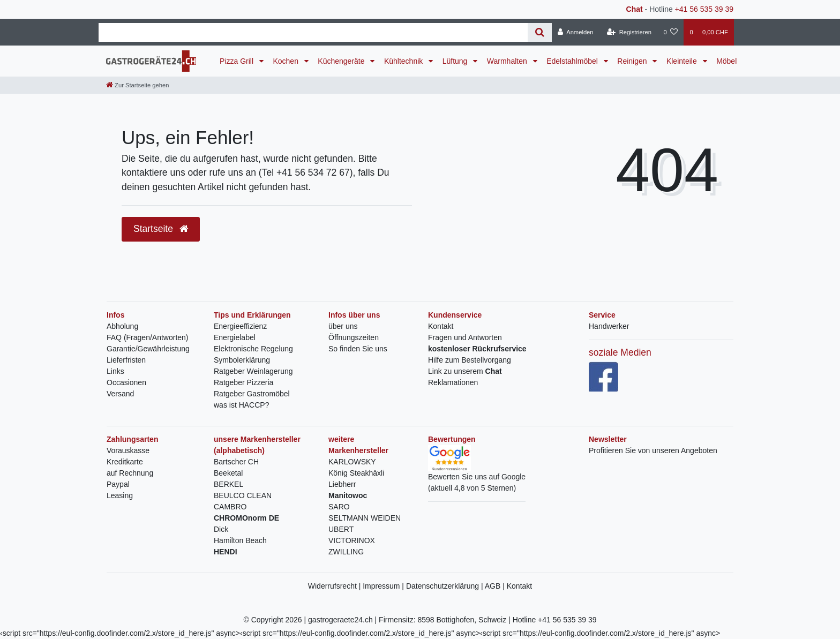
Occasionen (126, 382)
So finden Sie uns (358, 349)
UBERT (341, 529)
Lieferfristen (126, 360)
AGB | (496, 586)
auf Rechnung (130, 473)
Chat (635, 9)
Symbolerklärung (242, 360)
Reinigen (633, 61)
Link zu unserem (465, 371)
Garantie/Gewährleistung (148, 349)
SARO (339, 507)
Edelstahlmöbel (573, 61)
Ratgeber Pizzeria (243, 382)
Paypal (118, 484)
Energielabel (235, 337)
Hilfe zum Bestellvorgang (470, 360)
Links (115, 371)
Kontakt (441, 326)
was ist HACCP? (241, 405)
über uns (343, 326)
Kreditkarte (125, 462)
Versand (120, 394)
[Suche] (540, 32)
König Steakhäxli (356, 473)
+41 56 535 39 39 (704, 9)
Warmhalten (508, 61)
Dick (221, 529)
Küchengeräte (342, 61)
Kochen (286, 61)
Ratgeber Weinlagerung (253, 371)
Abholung (122, 326)
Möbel (726, 61)
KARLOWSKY (352, 462)
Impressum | (384, 586)
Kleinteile (683, 61)
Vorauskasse (128, 450)
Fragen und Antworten (465, 337)
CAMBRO (230, 507)
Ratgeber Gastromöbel (252, 394)
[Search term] (313, 32)
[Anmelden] (576, 32)
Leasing (120, 495)
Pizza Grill (238, 61)
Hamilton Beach (240, 540)
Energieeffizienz (240, 326)
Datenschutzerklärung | (445, 586)
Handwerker (609, 326)
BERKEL (228, 484)
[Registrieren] (629, 32)
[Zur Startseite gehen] (137, 85)
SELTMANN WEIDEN (365, 518)
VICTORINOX (352, 540)
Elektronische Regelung (253, 349)
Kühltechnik (404, 61)
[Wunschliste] (670, 32)
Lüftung (456, 61)
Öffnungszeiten (354, 337)
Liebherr (342, 484)
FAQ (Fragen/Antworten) (148, 337)
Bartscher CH (236, 462)
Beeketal (228, 473)
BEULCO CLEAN (243, 495)
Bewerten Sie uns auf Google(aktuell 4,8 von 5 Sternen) (477, 473)
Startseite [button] (161, 229)
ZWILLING (346, 552)
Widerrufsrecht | (335, 586)
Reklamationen (453, 382)
